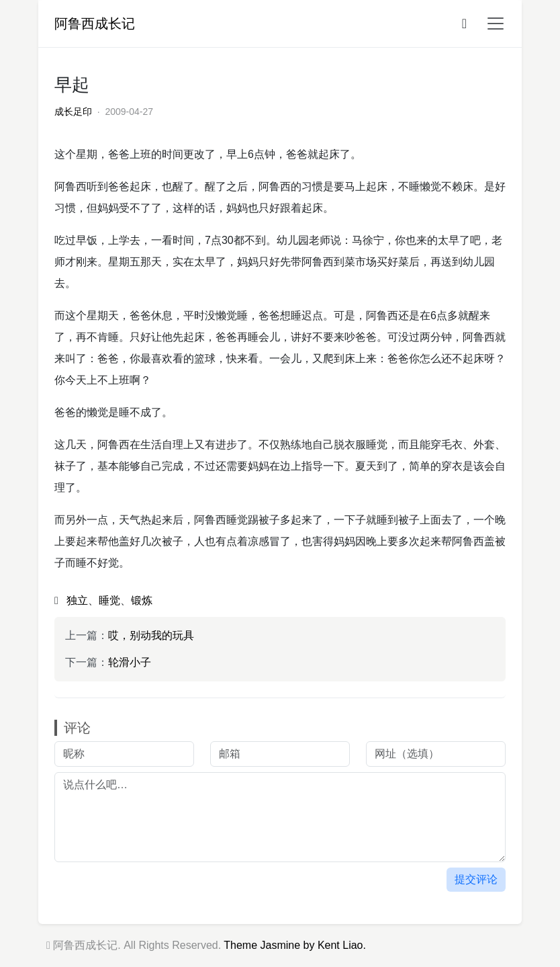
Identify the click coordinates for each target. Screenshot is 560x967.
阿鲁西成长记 (95, 24)
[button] (492, 24)
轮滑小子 (130, 662)
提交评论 (476, 879)
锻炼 (142, 600)
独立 (77, 600)
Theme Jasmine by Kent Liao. (295, 945)
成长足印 (73, 112)
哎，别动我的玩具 (151, 635)
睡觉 (109, 600)
